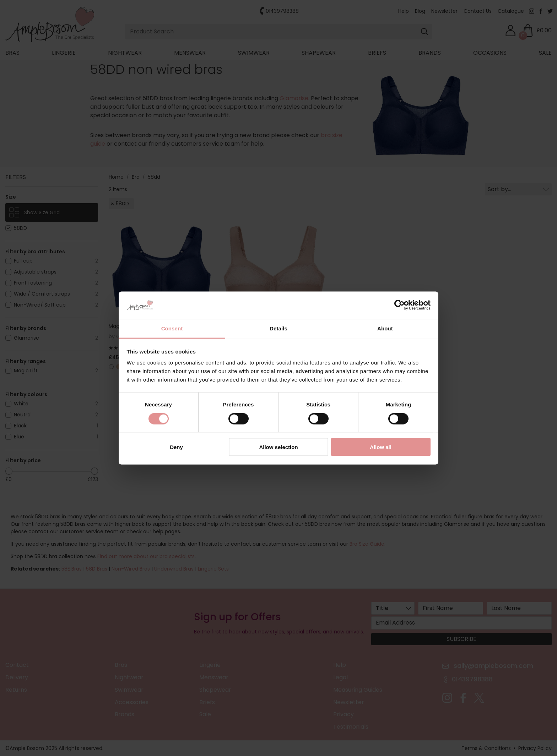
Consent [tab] (172, 328)
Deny (176, 447)
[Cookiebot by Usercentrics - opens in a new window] (399, 305)
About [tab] (385, 328)
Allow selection (278, 447)
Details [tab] (278, 328)
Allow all (381, 447)
